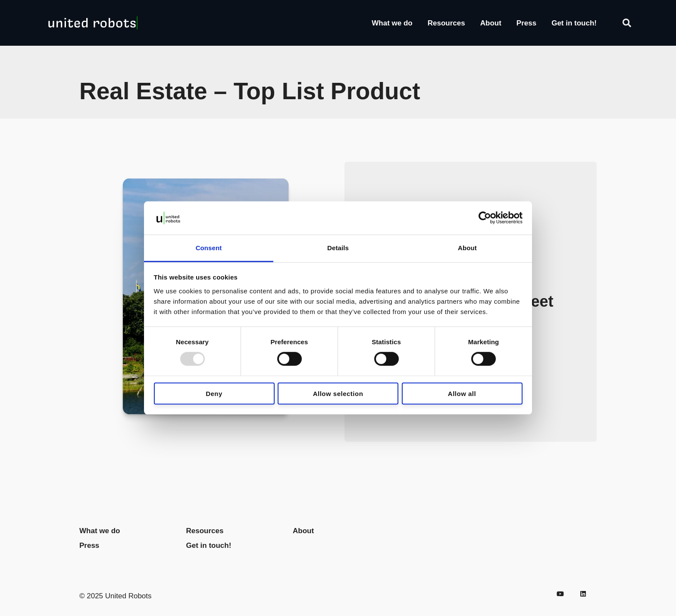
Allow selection (338, 393)
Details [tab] (338, 248)
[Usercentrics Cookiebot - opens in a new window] (485, 218)
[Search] (627, 23)
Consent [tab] (209, 248)
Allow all (462, 393)
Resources (446, 23)
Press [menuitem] (89, 545)
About (491, 23)
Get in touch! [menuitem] (209, 545)
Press (526, 23)
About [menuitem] (303, 531)
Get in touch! (574, 23)
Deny (214, 393)
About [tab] (467, 248)
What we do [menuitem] (100, 531)
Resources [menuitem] (205, 531)
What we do (392, 23)
